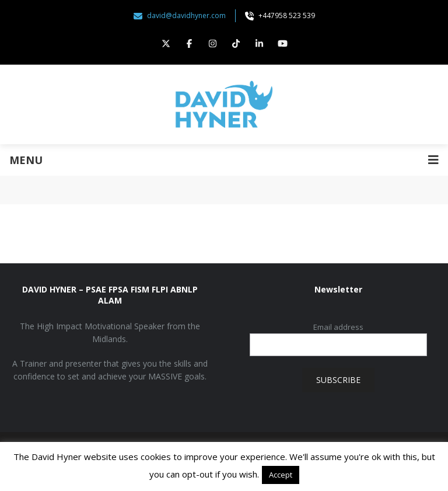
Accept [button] (281, 475)
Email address (338, 327)
